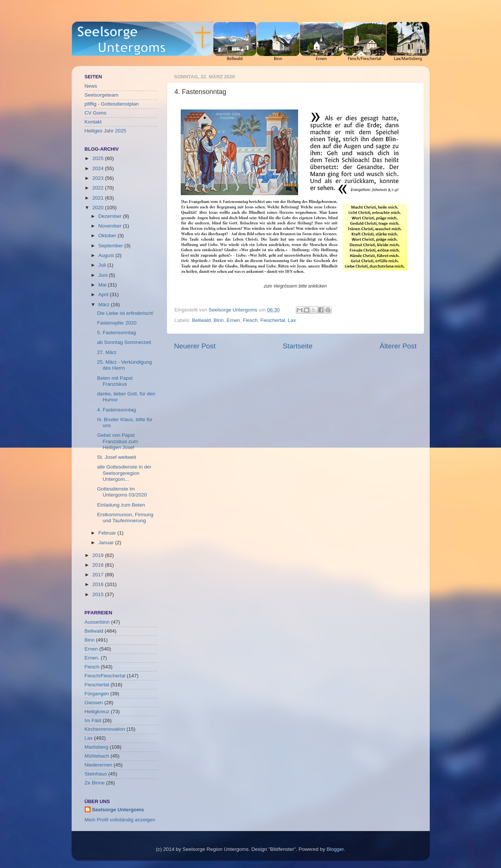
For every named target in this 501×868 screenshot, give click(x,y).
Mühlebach (97, 756)
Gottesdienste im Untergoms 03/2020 (122, 492)
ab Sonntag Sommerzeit (124, 342)
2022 (98, 188)
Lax (292, 320)
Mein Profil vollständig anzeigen (120, 820)
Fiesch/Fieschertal (105, 676)
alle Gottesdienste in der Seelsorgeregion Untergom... (124, 473)
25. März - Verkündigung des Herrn (124, 365)
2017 (98, 575)
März (105, 305)
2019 (98, 555)
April (104, 294)
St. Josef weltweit (116, 457)
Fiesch (250, 320)
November (111, 226)
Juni (104, 275)
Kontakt (93, 122)
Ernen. (92, 658)
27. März (107, 352)
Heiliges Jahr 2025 (106, 131)
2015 (98, 594)
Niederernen (98, 765)
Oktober (108, 236)
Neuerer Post (195, 346)
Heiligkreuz (97, 712)
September (112, 246)
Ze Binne (95, 783)
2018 (98, 565)
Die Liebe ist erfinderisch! (125, 313)
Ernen (233, 320)
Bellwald (201, 320)
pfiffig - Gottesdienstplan (112, 104)
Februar (108, 533)
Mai (103, 285)
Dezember (111, 216)
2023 (98, 178)
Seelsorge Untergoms (118, 810)
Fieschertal (273, 320)
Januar (107, 543)
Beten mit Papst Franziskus (115, 381)
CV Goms (96, 113)
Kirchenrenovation (105, 729)
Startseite (298, 346)
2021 (98, 198)
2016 (98, 584)
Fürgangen (97, 694)
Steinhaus (96, 774)
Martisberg (97, 747)
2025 (98, 158)
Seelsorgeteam (102, 95)
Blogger (335, 849)
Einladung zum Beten (121, 505)
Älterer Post (398, 346)
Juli (103, 265)
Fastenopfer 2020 (117, 323)
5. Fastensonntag (116, 333)
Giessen (94, 703)
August (107, 255)
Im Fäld (93, 720)
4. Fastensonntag (116, 410)
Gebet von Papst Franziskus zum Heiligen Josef (118, 441)
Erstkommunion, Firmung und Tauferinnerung (125, 518)
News (91, 86)
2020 (98, 208)
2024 (98, 168)
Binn (219, 320)
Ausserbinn (97, 622)
